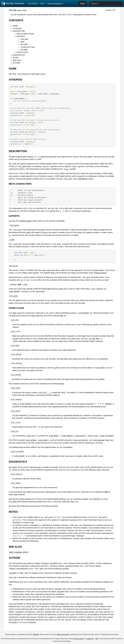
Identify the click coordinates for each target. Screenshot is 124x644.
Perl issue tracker (78, 639)
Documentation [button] (55, 4)
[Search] (106, 4)
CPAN (24, 10)
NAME (15, 26)
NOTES (16, 58)
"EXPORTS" (83, 179)
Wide (83, 4)
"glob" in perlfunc (15, 552)
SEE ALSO (17, 60)
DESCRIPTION (19, 31)
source (19, 10)
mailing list (90, 639)
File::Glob (13, 10)
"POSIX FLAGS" (25, 221)
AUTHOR (16, 63)
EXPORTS (21, 36)
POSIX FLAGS (22, 52)
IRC (97, 639)
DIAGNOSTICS (19, 55)
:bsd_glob (24, 39)
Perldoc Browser (13, 4)
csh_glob (24, 50)
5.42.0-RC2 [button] (32, 4)
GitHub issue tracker (63, 634)
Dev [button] (42, 4)
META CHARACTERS (25, 34)
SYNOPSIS (17, 28)
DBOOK (36, 634)
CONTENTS (16, 20)
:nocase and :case (28, 47)
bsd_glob (24, 44)
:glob (22, 42)
